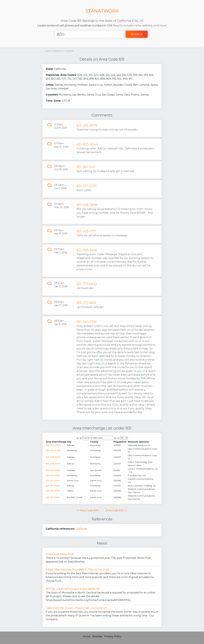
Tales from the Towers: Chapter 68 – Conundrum (76, 608)
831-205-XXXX (53, 457)
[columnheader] (56, 442)
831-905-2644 (87, 144)
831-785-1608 (87, 250)
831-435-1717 (86, 231)
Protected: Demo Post (60, 554)
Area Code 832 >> (116, 510)
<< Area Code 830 (88, 510)
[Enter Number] (89, 34)
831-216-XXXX (53, 491)
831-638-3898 (87, 205)
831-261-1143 (86, 167)
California (81, 529)
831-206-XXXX (53, 464)
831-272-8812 (86, 303)
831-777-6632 (87, 284)
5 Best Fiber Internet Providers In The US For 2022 (77, 570)
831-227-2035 (87, 186)
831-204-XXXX (53, 450)
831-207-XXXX (53, 470)
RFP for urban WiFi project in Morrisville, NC (73, 589)
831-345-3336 (87, 322)
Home (48, 51)
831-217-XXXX (53, 497)
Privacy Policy (113, 636)
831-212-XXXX (53, 480)
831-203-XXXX (53, 445)
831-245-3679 (87, 125)
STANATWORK (102, 11)
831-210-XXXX (53, 475)
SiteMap (97, 636)
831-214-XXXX (53, 486)
